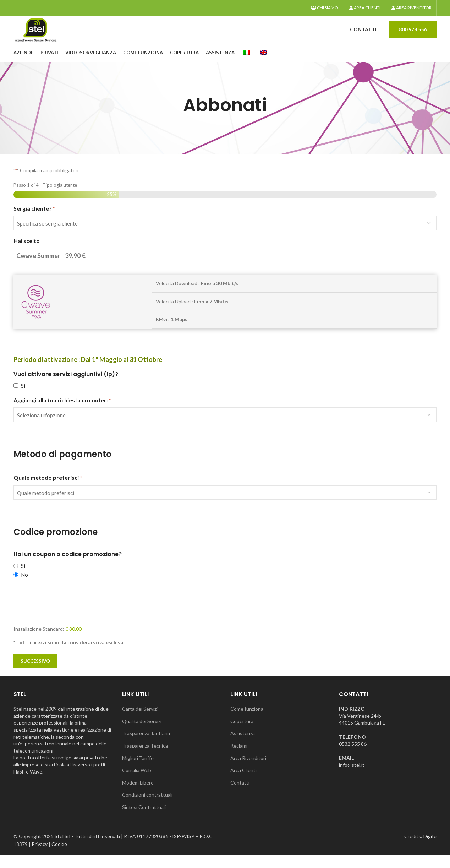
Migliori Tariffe (138, 771)
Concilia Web (137, 783)
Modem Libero (138, 795)
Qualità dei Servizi (142, 734)
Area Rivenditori (248, 771)
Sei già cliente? (34, 220)
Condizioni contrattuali (147, 807)
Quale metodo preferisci (48, 489)
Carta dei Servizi (140, 721)
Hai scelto (27, 252)
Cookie (59, 857)
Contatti (240, 795)
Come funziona (247, 721)
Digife (430, 849)
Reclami (239, 758)
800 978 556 (413, 36)
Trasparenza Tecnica (145, 758)
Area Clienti (243, 783)
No (24, 586)
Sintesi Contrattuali (144, 820)
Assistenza (243, 746)
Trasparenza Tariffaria (146, 746)
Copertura (242, 734)
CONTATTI (363, 36)
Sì (23, 397)
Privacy (40, 857)
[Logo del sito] (42, 36)
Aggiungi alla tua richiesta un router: (62, 412)
